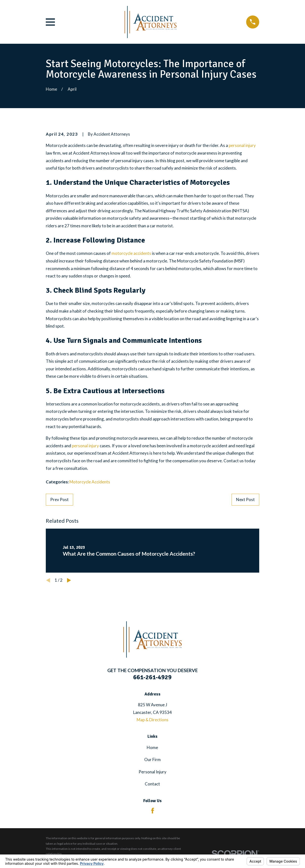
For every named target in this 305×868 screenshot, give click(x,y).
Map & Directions (152, 720)
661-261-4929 (152, 677)
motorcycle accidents (131, 253)
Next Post (245, 499)
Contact (152, 784)
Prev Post (59, 499)
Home (152, 747)
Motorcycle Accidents (90, 482)
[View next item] (69, 580)
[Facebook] (153, 811)
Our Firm (152, 759)
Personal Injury (152, 772)
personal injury (242, 145)
